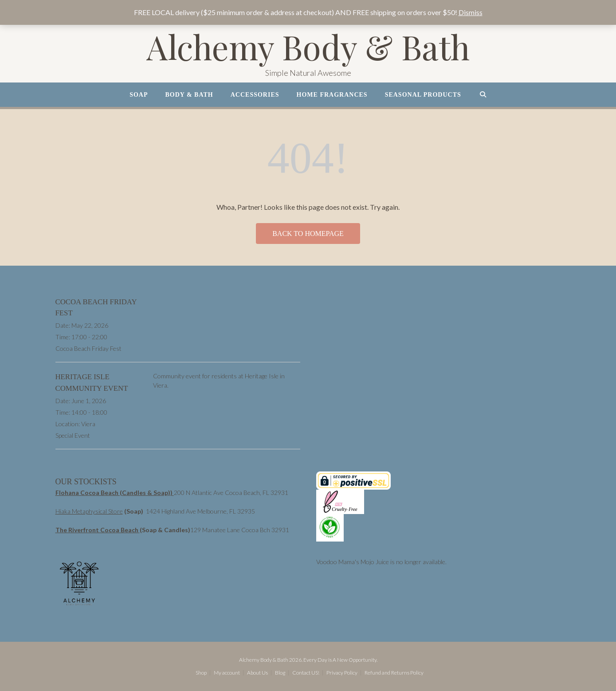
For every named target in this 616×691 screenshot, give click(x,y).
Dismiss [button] (471, 12)
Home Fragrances (332, 95)
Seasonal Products (423, 95)
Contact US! (306, 673)
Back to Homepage (308, 234)
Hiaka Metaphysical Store (89, 511)
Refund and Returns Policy (394, 673)
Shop (201, 673)
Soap (139, 95)
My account (227, 673)
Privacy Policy (342, 673)
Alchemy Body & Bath (308, 47)
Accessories (255, 95)
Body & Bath (189, 95)
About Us (257, 673)
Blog (280, 673)
